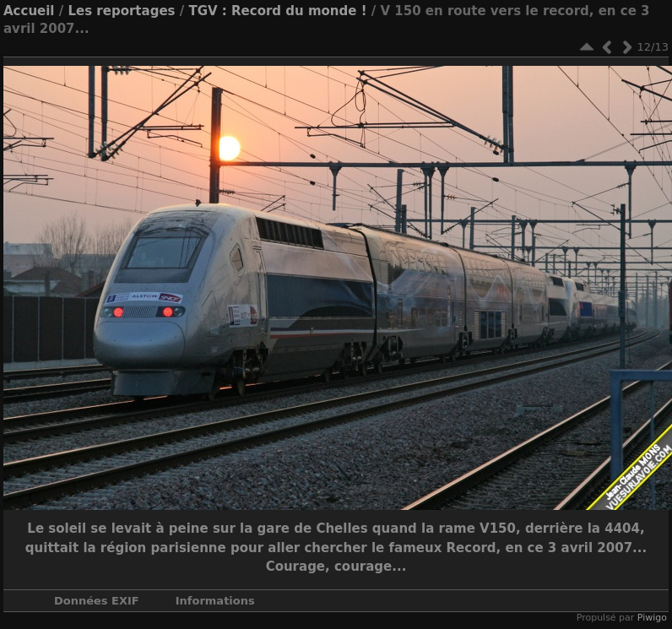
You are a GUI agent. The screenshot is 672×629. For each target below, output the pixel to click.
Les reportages (121, 11)
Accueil (29, 11)
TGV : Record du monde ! (277, 11)
